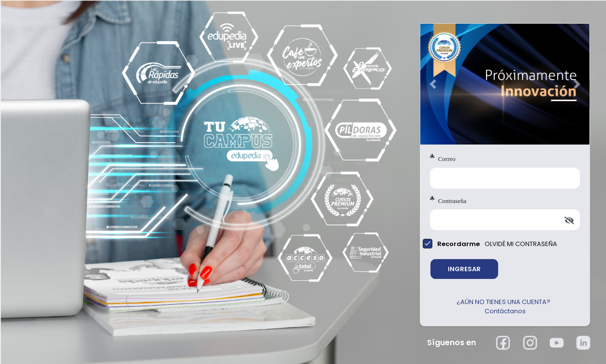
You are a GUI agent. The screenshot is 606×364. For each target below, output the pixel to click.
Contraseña (448, 200)
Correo (443, 158)
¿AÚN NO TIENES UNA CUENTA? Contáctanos (505, 307)
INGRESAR (464, 269)
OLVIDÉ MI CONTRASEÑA (521, 244)
